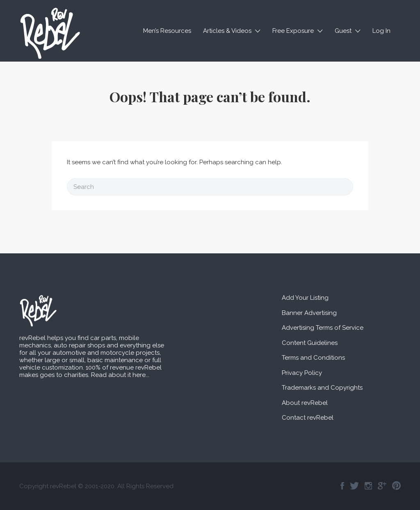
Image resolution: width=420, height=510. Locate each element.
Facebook (342, 486)
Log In (381, 31)
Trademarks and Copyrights (322, 388)
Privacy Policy (302, 373)
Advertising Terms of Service (323, 328)
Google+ (382, 486)
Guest (343, 31)
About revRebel (305, 403)
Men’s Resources (167, 31)
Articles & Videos (227, 31)
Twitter (354, 486)
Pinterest (396, 486)
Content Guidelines (310, 343)
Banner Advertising (309, 313)
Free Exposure (293, 31)
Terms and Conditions (313, 358)
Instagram (368, 486)
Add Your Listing (305, 298)
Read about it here (118, 375)
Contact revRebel (308, 418)
